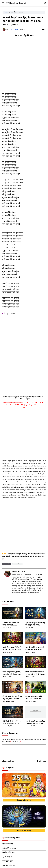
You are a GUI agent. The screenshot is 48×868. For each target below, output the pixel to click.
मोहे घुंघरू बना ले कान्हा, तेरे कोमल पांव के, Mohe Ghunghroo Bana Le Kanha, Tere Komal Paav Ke (12, 624)
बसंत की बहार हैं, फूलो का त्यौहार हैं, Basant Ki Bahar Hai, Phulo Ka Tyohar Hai (35, 723)
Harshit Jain (19, 572)
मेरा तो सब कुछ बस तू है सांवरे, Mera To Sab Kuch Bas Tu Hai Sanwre (12, 673)
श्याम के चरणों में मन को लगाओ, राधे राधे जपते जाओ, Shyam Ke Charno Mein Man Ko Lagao (35, 649)
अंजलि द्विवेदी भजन (9, 853)
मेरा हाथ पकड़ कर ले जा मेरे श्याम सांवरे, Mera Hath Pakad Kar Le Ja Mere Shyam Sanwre (34, 698)
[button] (3, 3)
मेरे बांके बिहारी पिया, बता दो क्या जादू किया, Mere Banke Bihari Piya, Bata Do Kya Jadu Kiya (12, 698)
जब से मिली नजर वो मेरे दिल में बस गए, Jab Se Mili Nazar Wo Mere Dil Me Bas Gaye (35, 673)
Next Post (41, 761)
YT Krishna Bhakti (16, 3)
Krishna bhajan (17, 12)
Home (6, 12)
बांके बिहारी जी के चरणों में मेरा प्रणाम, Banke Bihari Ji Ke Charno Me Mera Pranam (12, 723)
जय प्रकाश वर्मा (8, 844)
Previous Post (8, 761)
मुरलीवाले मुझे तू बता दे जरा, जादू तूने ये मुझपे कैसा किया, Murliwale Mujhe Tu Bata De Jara (35, 624)
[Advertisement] (24, 66)
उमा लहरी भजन (8, 861)
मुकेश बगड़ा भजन (8, 857)
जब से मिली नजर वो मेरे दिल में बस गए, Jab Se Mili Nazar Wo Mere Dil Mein (12, 649)
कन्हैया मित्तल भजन (9, 848)
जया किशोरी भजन (9, 865)
